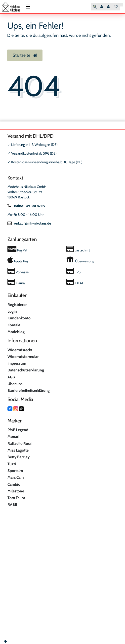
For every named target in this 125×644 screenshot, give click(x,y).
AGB (11, 377)
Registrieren (18, 305)
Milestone (16, 491)
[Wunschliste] (116, 7)
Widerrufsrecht (20, 350)
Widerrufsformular (23, 357)
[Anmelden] (102, 7)
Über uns (15, 384)
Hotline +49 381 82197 (26, 206)
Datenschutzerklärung (26, 370)
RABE (12, 504)
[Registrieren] (109, 7)
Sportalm (15, 471)
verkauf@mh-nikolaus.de (29, 223)
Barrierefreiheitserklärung (29, 390)
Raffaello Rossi (20, 443)
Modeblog (16, 332)
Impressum (17, 363)
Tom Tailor (16, 498)
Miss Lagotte (18, 450)
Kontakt (14, 325)
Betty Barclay (19, 457)
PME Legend (18, 430)
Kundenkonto (19, 318)
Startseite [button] (25, 55)
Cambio (14, 484)
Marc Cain (16, 477)
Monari (13, 437)
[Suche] (95, 7)
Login (12, 311)
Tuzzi (12, 464)
